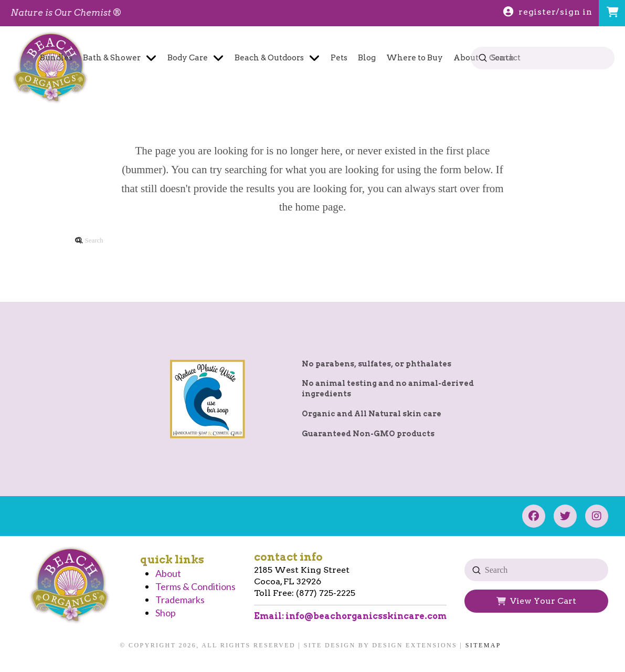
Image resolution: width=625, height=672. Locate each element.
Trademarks (180, 600)
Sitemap (483, 645)
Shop (166, 613)
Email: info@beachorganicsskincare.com (350, 616)
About (168, 573)
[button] (612, 13)
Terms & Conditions (195, 586)
